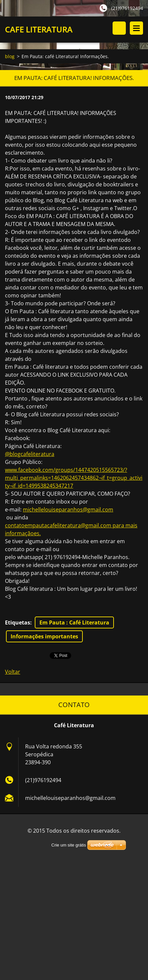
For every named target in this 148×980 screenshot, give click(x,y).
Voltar (13, 672)
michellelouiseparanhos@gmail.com (68, 509)
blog (10, 56)
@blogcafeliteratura (30, 454)
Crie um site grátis (69, 845)
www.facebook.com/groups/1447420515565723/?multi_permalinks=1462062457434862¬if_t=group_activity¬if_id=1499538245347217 (74, 478)
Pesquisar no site (119, 28)
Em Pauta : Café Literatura (74, 622)
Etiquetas (18, 622)
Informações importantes (44, 636)
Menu (136, 28)
